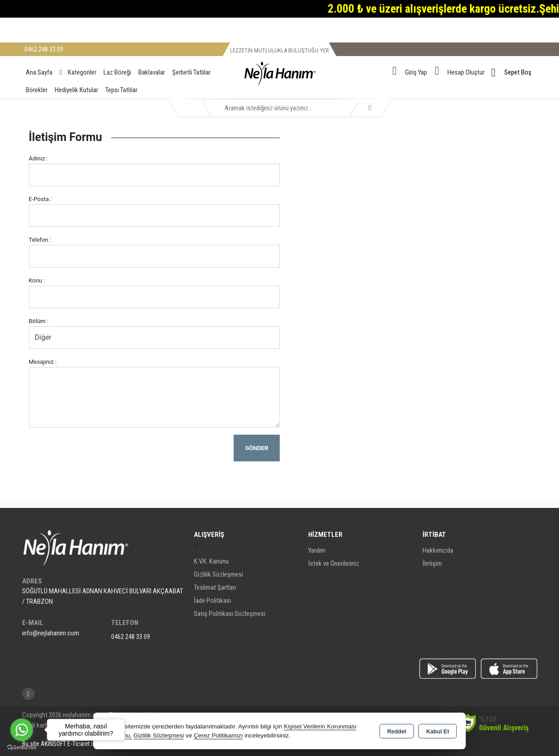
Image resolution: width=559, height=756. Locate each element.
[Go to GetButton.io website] (22, 747)
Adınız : (38, 158)
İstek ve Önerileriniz (334, 563)
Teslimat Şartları (215, 587)
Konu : (37, 280)
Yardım (317, 550)
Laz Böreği (117, 72)
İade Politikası (212, 601)
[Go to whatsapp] (22, 730)
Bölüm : (39, 321)
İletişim (432, 563)
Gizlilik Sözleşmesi (218, 574)
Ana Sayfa (39, 72)
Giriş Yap (416, 72)
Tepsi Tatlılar (121, 90)
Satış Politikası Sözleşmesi (230, 614)
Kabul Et (438, 732)
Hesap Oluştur (466, 72)
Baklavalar (152, 72)
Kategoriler (78, 72)
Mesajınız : (43, 362)
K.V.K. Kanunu (211, 561)
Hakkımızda (438, 550)
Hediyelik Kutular (76, 90)
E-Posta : (40, 199)
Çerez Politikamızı (218, 735)
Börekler (37, 90)
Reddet (397, 732)
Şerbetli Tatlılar (191, 72)
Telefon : (40, 240)
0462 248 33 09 (131, 637)
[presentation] (98, 452)
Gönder (256, 448)
